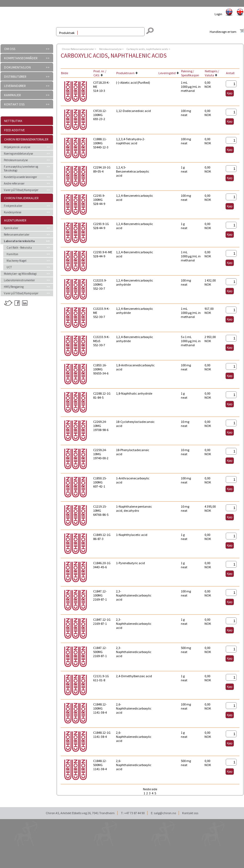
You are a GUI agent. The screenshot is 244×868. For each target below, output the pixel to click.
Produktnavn (125, 73)
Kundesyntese (13, 212)
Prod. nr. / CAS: (100, 73)
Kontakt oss (190, 813)
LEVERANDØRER (15, 86)
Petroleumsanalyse (16, 160)
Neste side (150, 789)
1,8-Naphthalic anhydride (134, 393)
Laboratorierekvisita (19, 241)
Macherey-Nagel (16, 261)
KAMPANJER (12, 95)
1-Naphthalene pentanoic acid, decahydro (134, 508)
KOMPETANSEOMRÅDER (21, 58)
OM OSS (10, 49)
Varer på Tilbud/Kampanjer (21, 190)
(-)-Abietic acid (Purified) (133, 82)
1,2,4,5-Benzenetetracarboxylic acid (133, 171)
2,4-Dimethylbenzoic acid (134, 676)
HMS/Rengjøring (14, 287)
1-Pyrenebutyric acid (130, 563)
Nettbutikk (13, 121)
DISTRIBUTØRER (15, 77)
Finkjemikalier (13, 206)
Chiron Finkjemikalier (21, 198)
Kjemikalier (11, 228)
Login (218, 14)
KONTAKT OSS (14, 104)
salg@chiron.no (165, 813)
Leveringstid (167, 73)
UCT (9, 267)
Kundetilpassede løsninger (20, 177)
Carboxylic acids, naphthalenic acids (147, 49)
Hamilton (12, 254)
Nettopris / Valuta (212, 73)
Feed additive (14, 130)
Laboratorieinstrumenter (19, 280)
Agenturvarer (15, 220)
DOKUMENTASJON (17, 67)
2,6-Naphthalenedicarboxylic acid (134, 708)
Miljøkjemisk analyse (17, 147)
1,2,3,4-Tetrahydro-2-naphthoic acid (131, 141)
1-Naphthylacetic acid (132, 535)
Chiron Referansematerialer (26, 139)
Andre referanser (14, 183)
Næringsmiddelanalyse (18, 154)
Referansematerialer (17, 235)
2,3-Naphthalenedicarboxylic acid (134, 595)
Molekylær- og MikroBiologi (20, 274)
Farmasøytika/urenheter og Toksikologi (21, 168)
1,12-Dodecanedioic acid (133, 111)
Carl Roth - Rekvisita (19, 248)
